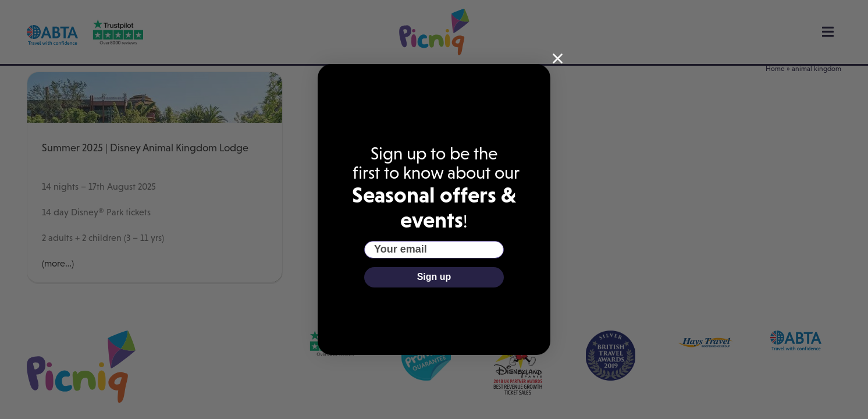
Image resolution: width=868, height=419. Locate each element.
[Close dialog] (558, 60)
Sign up (434, 278)
